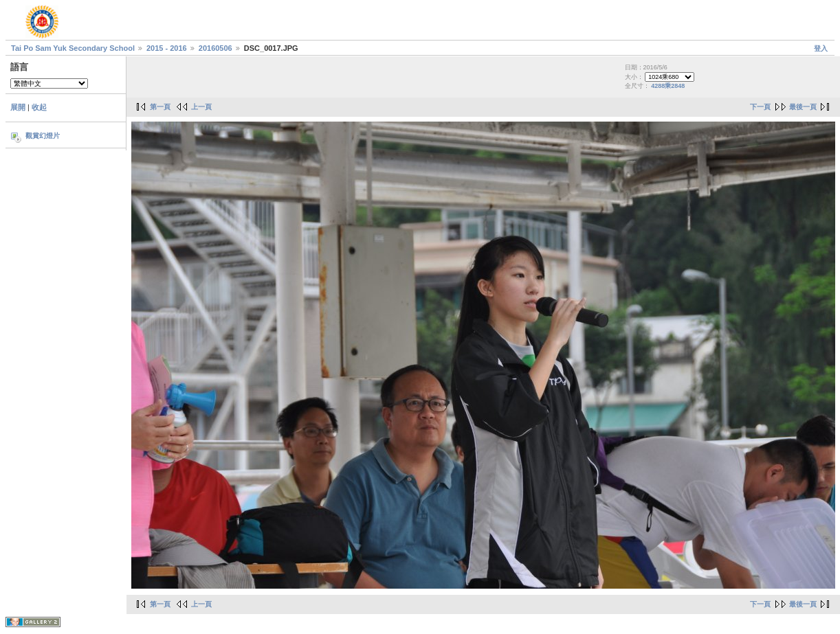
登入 (821, 48)
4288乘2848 (668, 86)
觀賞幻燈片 (43, 136)
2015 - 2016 (167, 48)
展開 (18, 107)
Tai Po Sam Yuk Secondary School (73, 48)
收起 (39, 107)
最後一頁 (803, 107)
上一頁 (201, 107)
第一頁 (160, 107)
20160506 (215, 48)
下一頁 (760, 107)
